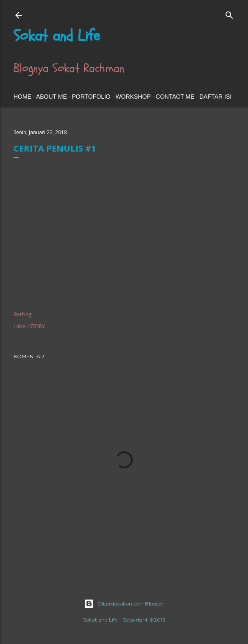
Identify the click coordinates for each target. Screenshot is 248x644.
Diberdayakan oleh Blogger (124, 604)
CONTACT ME (175, 97)
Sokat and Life (57, 36)
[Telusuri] (229, 13)
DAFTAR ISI (215, 97)
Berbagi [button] (23, 314)
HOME (22, 97)
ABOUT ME (52, 97)
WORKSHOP (133, 97)
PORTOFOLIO (91, 97)
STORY (37, 326)
